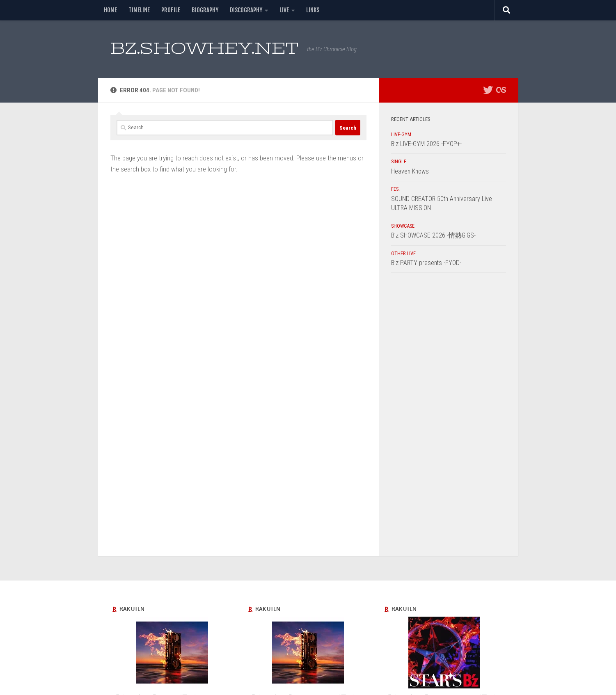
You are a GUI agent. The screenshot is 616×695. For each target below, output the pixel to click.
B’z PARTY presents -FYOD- (426, 263)
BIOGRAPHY (205, 10)
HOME (110, 10)
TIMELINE (139, 10)
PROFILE (171, 10)
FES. (395, 189)
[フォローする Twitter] (488, 90)
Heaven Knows (410, 171)
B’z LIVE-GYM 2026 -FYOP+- (426, 144)
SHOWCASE (403, 226)
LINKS (313, 10)
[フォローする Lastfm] (501, 90)
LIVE (284, 10)
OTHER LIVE (403, 254)
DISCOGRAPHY (246, 10)
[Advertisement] (449, 416)
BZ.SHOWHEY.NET (205, 48)
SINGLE (399, 162)
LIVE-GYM (401, 135)
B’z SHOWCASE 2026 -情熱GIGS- (433, 235)
